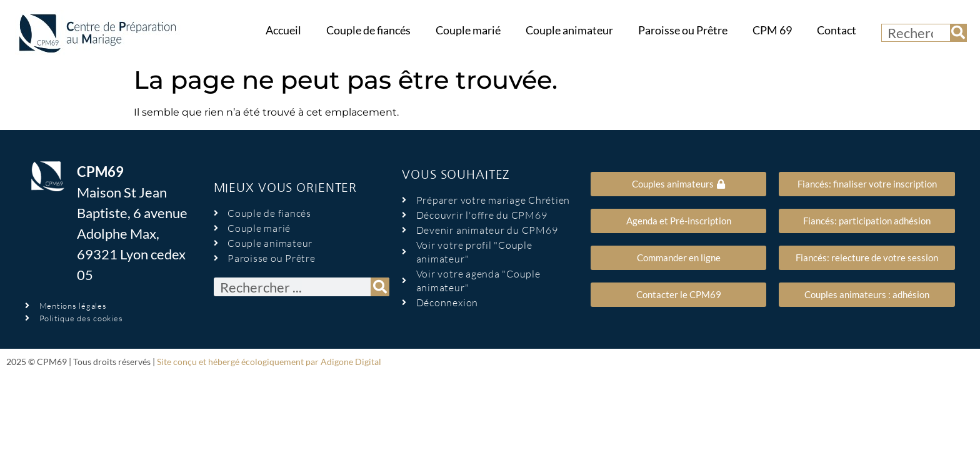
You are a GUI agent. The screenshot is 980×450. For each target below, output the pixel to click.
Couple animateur (569, 30)
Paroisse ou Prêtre (683, 30)
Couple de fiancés (368, 30)
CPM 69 (772, 30)
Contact (837, 30)
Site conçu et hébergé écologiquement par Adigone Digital (269, 362)
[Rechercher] (958, 33)
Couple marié (468, 30)
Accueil (283, 30)
